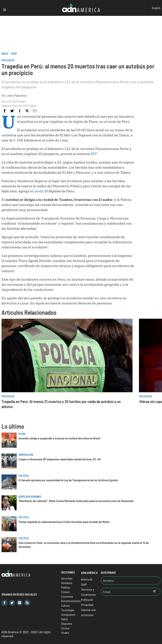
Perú (14, 54)
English (156, 8)
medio (39, 191)
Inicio (5, 54)
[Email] (125, 592)
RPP (94, 154)
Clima (22, 434)
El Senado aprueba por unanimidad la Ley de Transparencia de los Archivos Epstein (68, 480)
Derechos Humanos (30, 497)
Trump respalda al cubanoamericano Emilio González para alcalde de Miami (64, 522)
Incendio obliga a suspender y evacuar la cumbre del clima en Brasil (59, 438)
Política (24, 476)
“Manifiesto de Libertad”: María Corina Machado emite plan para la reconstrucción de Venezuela (76, 501)
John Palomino (17, 95)
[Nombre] (131, 580)
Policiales (8, 60)
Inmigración (26, 455)
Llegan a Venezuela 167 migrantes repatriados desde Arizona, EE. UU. (60, 459)
